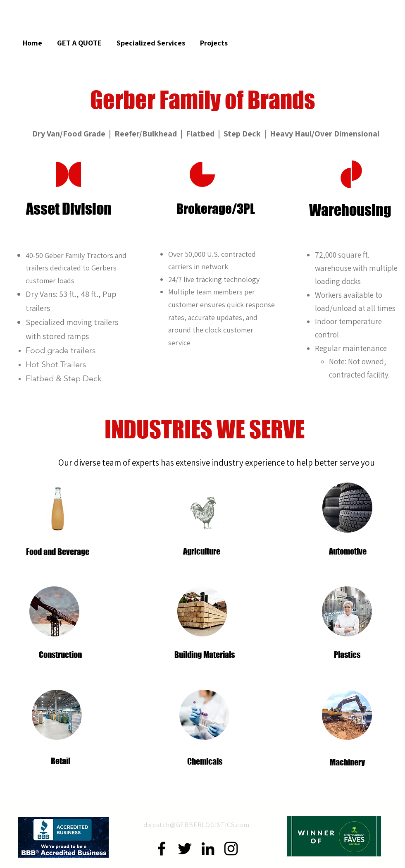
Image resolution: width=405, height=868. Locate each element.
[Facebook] (162, 849)
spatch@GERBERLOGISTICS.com (199, 825)
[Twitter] (185, 849)
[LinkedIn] (208, 849)
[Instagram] (231, 849)
